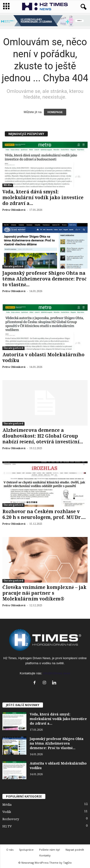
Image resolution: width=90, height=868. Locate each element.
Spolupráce (26, 850)
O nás (10, 850)
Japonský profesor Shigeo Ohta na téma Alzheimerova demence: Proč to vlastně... (44, 279)
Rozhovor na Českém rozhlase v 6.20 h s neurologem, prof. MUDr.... (44, 514)
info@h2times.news (57, 673)
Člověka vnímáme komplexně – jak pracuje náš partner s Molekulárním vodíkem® (44, 593)
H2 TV (7, 826)
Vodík (7, 812)
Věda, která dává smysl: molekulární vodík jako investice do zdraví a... (43, 198)
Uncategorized (13, 266)
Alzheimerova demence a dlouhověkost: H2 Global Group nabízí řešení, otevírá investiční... (43, 436)
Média (8, 185)
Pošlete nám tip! (50, 850)
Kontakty (45, 855)
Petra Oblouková (14, 210)
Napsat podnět (75, 850)
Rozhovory (11, 819)
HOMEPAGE (55, 112)
